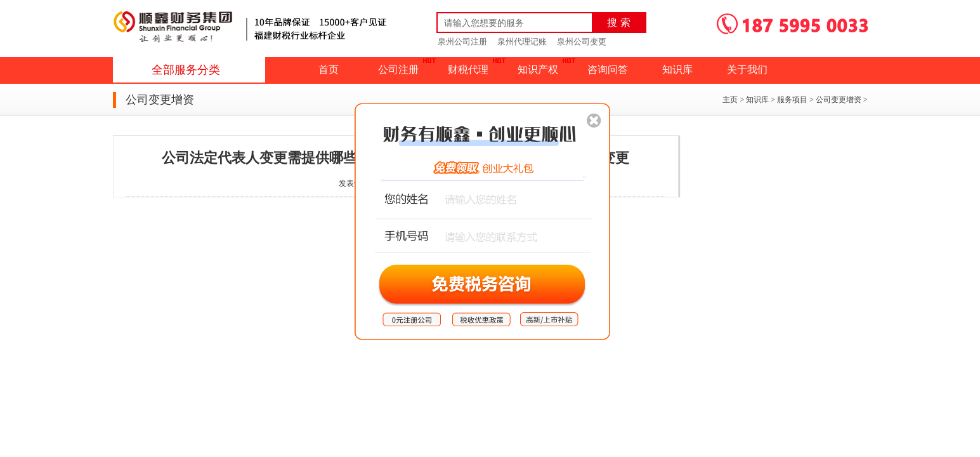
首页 (329, 70)
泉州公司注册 (462, 42)
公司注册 (398, 70)
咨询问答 (608, 70)
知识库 (677, 70)
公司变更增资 (839, 100)
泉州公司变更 (582, 42)
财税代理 (468, 70)
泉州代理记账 (522, 42)
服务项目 (792, 100)
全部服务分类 (186, 70)
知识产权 (538, 70)
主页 (730, 100)
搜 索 (618, 23)
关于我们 (747, 70)
